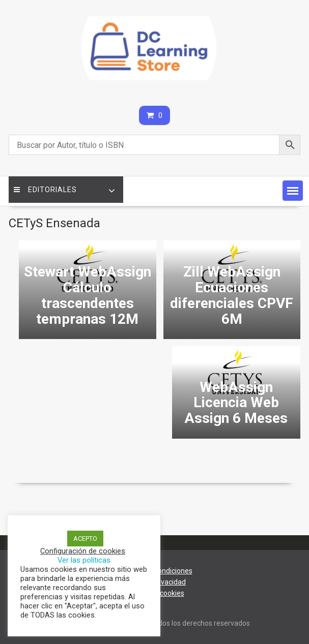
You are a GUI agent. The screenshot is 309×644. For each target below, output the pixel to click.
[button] (293, 191)
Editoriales (45, 190)
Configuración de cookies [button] (83, 551)
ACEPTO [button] (85, 539)
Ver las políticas (84, 560)
